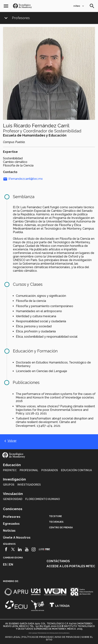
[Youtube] (27, 549)
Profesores (21, 18)
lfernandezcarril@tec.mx (23, 179)
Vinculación (13, 494)
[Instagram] (34, 549)
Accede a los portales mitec (71, 566)
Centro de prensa (61, 528)
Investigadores (29, 485)
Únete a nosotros (17, 538)
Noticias (9, 531)
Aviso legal (13, 637)
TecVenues (56, 522)
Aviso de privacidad (67, 637)
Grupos (9, 485)
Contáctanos (58, 561)
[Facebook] (6, 549)
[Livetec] (44, 549)
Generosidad (13, 499)
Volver (10, 441)
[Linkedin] (20, 549)
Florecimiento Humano (43, 499)
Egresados (11, 524)
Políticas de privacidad (37, 637)
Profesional (29, 470)
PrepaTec (10, 470)
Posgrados (50, 470)
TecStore (55, 516)
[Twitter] (13, 549)
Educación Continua (76, 470)
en (11, 565)
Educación (12, 465)
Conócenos (13, 509)
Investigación (14, 479)
